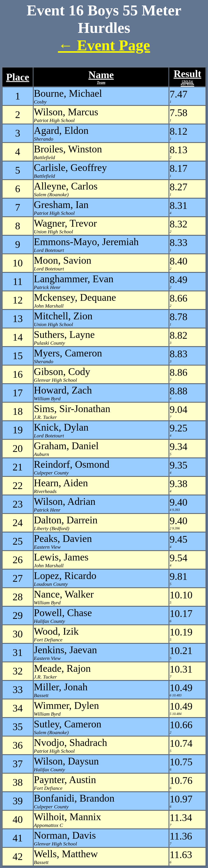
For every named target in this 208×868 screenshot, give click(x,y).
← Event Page (104, 45)
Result (187, 77)
